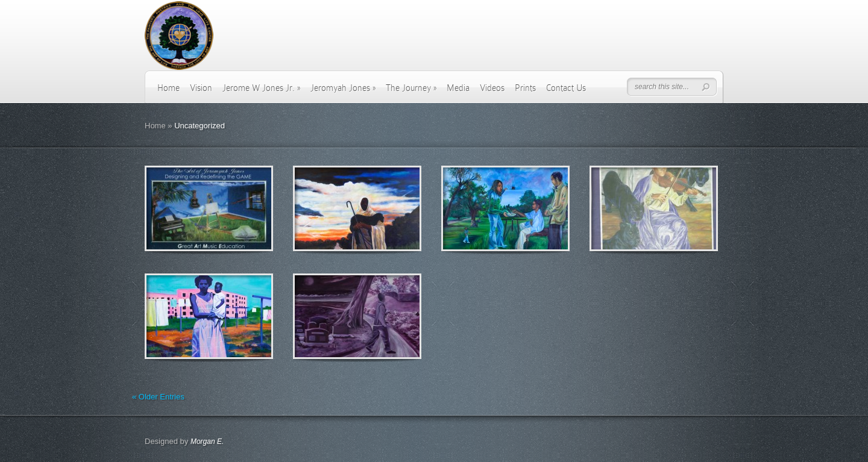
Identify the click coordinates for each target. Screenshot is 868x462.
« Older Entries (158, 397)
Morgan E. (207, 442)
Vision (201, 88)
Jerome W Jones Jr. (261, 88)
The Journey (411, 88)
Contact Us (566, 88)
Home (168, 88)
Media (458, 88)
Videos (492, 88)
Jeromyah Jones (343, 88)
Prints (525, 88)
